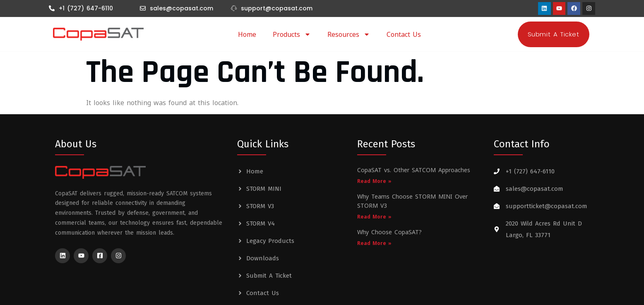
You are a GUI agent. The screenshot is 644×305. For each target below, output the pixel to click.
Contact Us (404, 34)
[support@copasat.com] (234, 8)
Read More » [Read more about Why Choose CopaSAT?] (374, 243)
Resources (349, 34)
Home (247, 34)
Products (292, 34)
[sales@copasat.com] (143, 8)
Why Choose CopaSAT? (389, 232)
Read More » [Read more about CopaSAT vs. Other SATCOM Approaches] (374, 181)
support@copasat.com (277, 8)
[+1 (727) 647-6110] (52, 8)
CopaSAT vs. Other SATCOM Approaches (414, 170)
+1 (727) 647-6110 (86, 8)
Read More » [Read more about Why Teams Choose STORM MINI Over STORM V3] (374, 217)
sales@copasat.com (181, 8)
